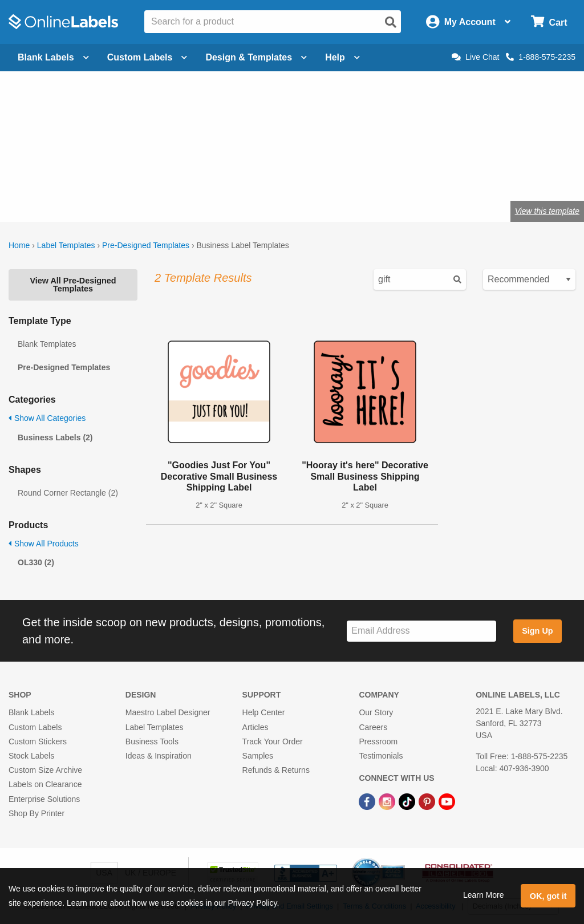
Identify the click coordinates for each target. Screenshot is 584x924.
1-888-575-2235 (541, 57)
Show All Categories (47, 418)
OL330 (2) (36, 562)
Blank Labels (31, 712)
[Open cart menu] (549, 22)
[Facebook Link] (368, 801)
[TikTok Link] (408, 801)
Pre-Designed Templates (146, 245)
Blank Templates (47, 344)
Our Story (376, 712)
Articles (255, 727)
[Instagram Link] (388, 801)
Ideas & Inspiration (159, 756)
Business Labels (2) (55, 437)
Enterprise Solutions (44, 799)
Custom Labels (35, 727)
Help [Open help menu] (342, 57)
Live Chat (475, 57)
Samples (258, 756)
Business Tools (152, 741)
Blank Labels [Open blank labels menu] (53, 57)
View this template (547, 211)
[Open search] (391, 22)
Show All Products (44, 544)
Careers (373, 727)
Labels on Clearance (45, 784)
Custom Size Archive (45, 770)
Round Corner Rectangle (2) (68, 493)
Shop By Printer (36, 813)
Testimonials (381, 756)
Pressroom (378, 741)
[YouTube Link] (447, 801)
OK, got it (548, 896)
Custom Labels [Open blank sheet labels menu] (147, 57)
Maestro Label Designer (168, 712)
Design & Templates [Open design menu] (256, 57)
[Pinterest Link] (428, 801)
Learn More (484, 895)
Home (19, 245)
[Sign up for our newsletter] (421, 631)
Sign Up (537, 631)
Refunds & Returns (276, 770)
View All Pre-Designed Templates (73, 285)
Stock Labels (31, 756)
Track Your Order (273, 741)
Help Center (264, 712)
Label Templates (66, 245)
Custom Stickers (38, 741)
